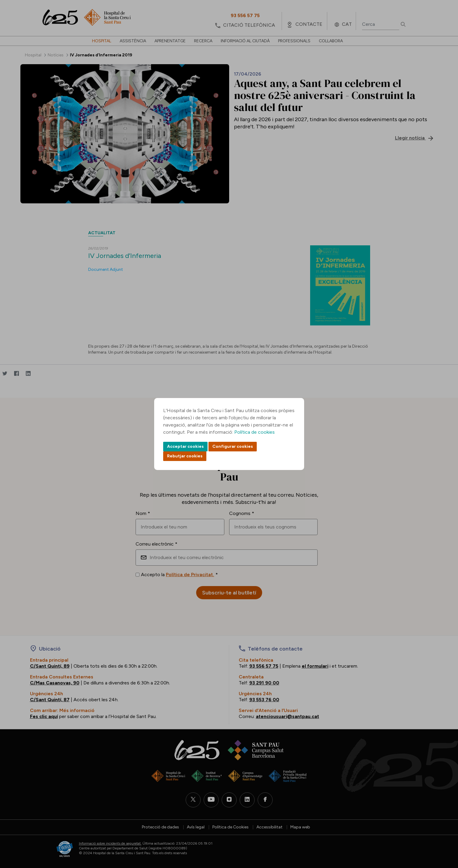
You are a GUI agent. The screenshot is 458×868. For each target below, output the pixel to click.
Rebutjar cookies (185, 456)
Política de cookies (254, 432)
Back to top (443, 831)
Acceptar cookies (185, 446)
